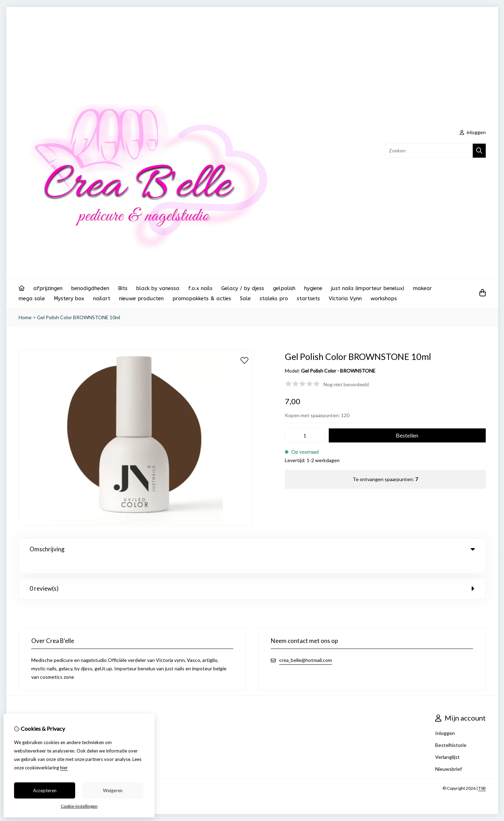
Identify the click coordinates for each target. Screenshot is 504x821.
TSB (482, 774)
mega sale (32, 298)
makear (423, 288)
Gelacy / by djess (243, 288)
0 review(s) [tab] (252, 574)
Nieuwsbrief (449, 755)
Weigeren (113, 790)
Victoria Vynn (345, 298)
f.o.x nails (200, 288)
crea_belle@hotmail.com (306, 646)
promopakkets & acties (202, 298)
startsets (308, 298)
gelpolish (284, 288)
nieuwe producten (141, 298)
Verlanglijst (447, 743)
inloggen (473, 132)
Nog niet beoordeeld (346, 384)
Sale (245, 298)
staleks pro (274, 298)
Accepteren (45, 790)
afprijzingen (48, 288)
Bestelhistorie (451, 731)
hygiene (313, 288)
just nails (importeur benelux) (368, 288)
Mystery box (69, 298)
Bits (123, 288)
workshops (384, 298)
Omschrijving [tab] (252, 549)
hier (64, 768)
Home (25, 317)
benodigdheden (90, 288)
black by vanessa (158, 288)
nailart (102, 298)
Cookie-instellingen (79, 806)
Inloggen (445, 719)
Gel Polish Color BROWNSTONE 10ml (78, 317)
